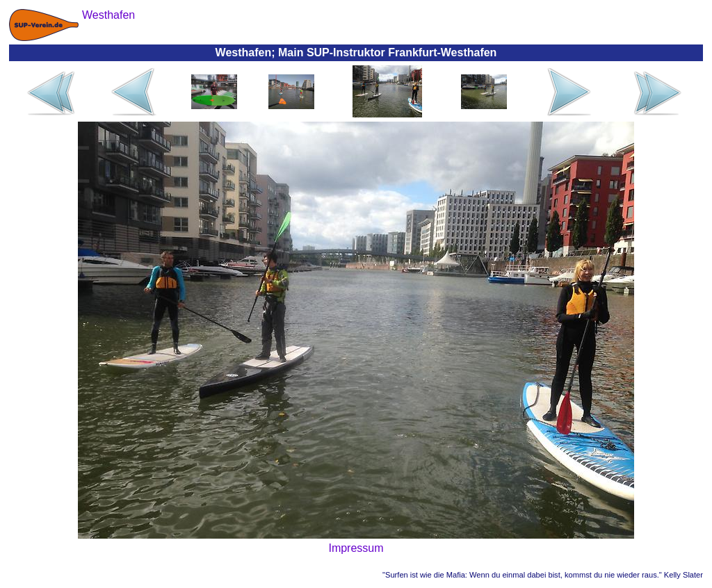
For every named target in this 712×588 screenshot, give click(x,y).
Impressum (356, 548)
